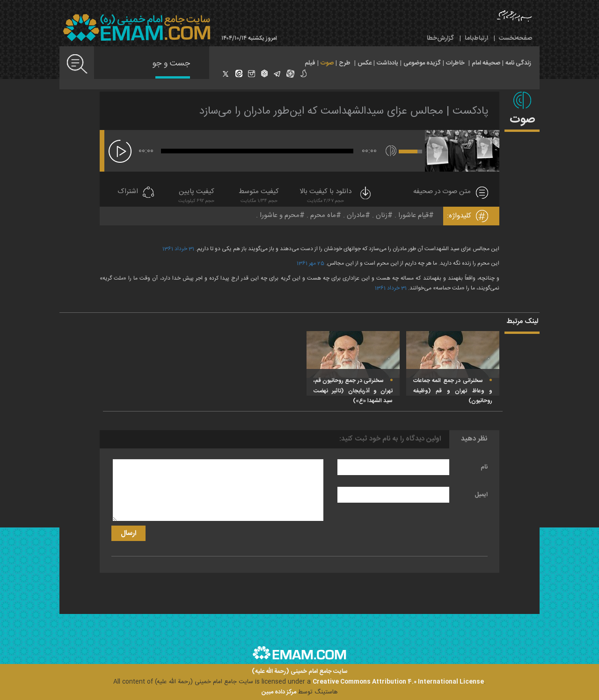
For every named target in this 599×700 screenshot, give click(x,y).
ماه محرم (323, 215)
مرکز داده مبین (279, 692)
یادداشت (387, 63)
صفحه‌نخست (515, 38)
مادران (356, 215)
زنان (382, 215)
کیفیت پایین (196, 197)
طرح (345, 63)
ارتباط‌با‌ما (476, 38)
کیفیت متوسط (259, 197)
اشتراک (128, 192)
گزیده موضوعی (422, 63)
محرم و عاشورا (280, 215)
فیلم (310, 63)
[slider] (257, 151)
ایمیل (481, 495)
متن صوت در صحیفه (442, 192)
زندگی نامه (518, 63)
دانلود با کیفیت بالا (336, 197)
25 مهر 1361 (310, 263)
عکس (365, 63)
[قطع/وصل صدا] (391, 151)
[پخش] (120, 151)
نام (484, 467)
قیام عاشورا (413, 215)
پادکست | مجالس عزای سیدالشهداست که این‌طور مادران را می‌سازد (344, 111)
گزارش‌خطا (440, 38)
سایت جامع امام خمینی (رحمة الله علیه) (300, 672)
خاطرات (455, 63)
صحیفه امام (486, 63)
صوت (327, 63)
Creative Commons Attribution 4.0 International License (398, 682)
